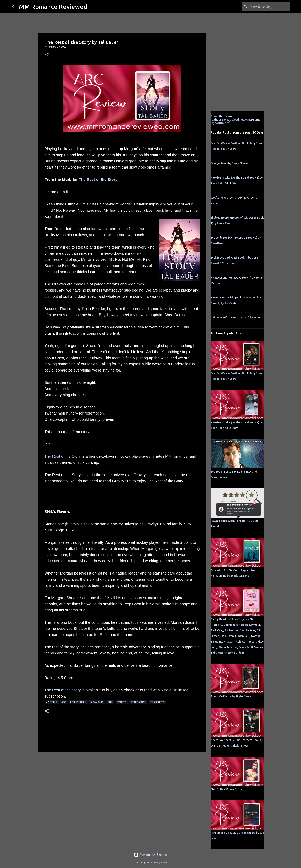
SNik (110, 702)
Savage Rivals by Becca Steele (229, 163)
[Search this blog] (270, 7)
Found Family (78, 702)
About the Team (221, 116)
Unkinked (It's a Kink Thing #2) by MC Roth (237, 318)
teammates (157, 702)
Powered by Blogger (151, 855)
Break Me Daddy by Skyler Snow (231, 696)
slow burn (97, 702)
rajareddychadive (159, 863)
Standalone (138, 702)
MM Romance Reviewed (53, 7)
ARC (64, 702)
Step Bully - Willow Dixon (226, 789)
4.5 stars (52, 702)
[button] (47, 55)
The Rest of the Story (98, 180)
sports (122, 702)
